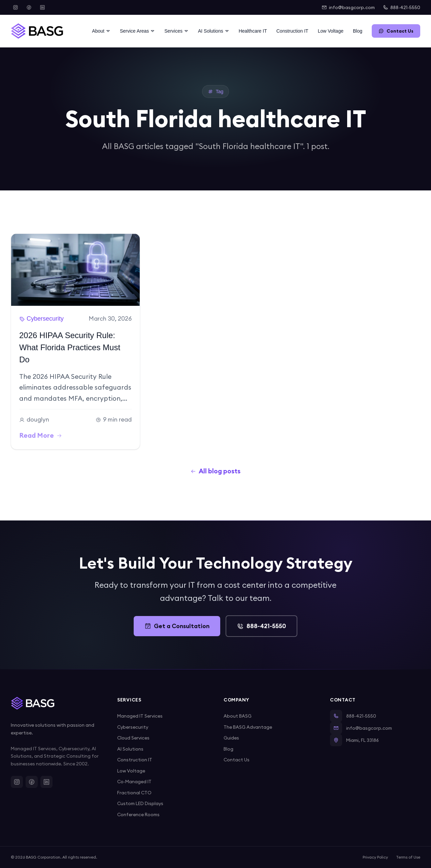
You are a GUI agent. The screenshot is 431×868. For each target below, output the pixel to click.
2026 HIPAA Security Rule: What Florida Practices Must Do (70, 347)
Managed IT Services (140, 716)
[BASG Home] (37, 31)
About (101, 31)
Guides (231, 738)
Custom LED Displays (140, 803)
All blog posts (215, 471)
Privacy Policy (375, 857)
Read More (41, 435)
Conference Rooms (138, 815)
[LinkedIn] (42, 7)
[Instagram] (15, 7)
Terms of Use (408, 857)
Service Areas (137, 31)
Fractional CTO (134, 793)
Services (176, 31)
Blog (358, 31)
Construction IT (292, 31)
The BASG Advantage (248, 727)
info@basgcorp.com (348, 7)
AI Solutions (214, 31)
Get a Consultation (177, 626)
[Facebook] (29, 7)
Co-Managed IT (134, 782)
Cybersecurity (133, 727)
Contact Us (396, 31)
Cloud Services (133, 738)
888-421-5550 (402, 7)
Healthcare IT (253, 31)
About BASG (238, 716)
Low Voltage (331, 31)
